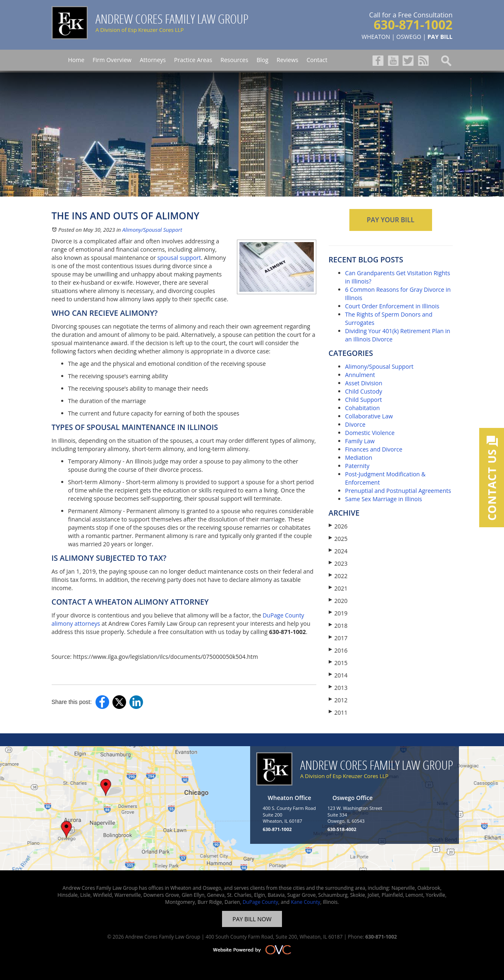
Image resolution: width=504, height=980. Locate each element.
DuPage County (260, 902)
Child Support (364, 400)
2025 (338, 539)
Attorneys (153, 60)
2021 (338, 588)
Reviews (287, 60)
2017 (338, 638)
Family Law (360, 441)
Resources (234, 60)
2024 (338, 551)
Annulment (360, 375)
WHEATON (376, 37)
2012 (338, 700)
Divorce (355, 424)
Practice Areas (193, 60)
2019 (338, 613)
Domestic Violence (370, 433)
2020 (338, 601)
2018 (338, 626)
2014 (338, 675)
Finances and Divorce (374, 449)
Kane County (305, 902)
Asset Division (364, 383)
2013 (338, 688)
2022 (338, 576)
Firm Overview (112, 60)
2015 (338, 663)
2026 (338, 526)
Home (76, 60)
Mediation (359, 458)
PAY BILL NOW (252, 919)
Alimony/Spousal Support (152, 230)
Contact (317, 60)
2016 (338, 650)
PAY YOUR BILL (391, 220)
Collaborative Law (369, 416)
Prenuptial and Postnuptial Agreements (398, 491)
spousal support (179, 258)
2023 (338, 563)
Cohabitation (363, 408)
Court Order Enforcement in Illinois (392, 306)
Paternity (357, 466)
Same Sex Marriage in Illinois (384, 499)
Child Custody (364, 391)
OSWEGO (409, 37)
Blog (262, 60)
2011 (338, 712)
